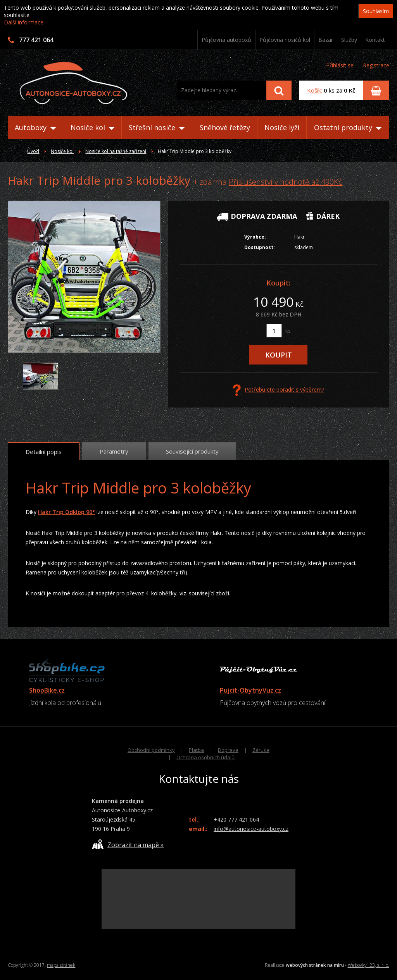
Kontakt (375, 40)
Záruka (261, 750)
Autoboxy (35, 127)
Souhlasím (376, 11)
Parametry (114, 451)
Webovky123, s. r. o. (369, 965)
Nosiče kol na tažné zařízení (116, 151)
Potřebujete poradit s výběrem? (278, 390)
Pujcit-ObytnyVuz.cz (250, 690)
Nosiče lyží (282, 127)
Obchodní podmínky (151, 750)
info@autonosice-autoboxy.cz (251, 829)
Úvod (33, 151)
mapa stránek (61, 965)
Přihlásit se (340, 65)
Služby (349, 40)
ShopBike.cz (47, 690)
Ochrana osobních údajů (205, 757)
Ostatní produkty (348, 127)
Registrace (376, 65)
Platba (196, 750)
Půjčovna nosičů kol (285, 40)
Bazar (326, 40)
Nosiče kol (92, 127)
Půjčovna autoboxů (226, 40)
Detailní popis (44, 452)
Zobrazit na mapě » (128, 844)
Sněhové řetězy (225, 127)
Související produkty (192, 451)
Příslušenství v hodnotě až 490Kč (286, 182)
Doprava (228, 750)
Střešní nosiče (157, 127)
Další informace (24, 22)
